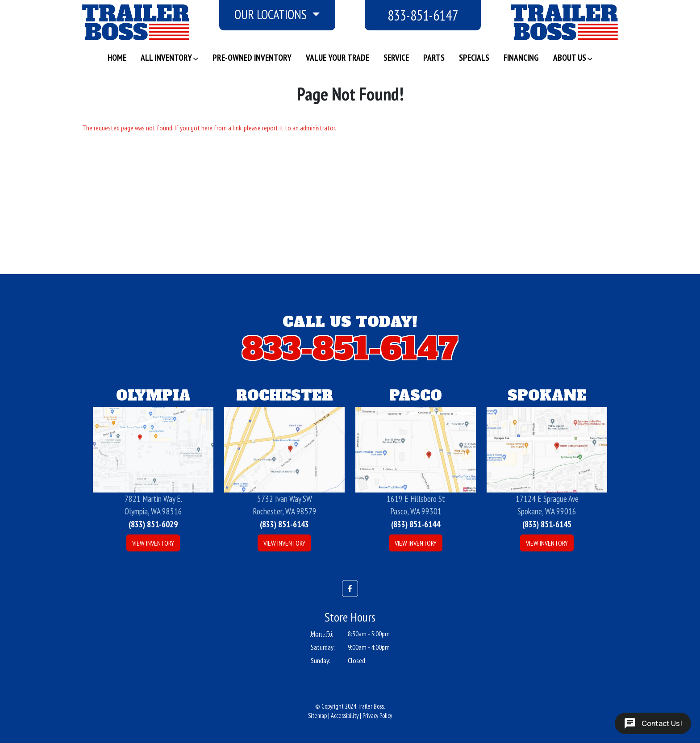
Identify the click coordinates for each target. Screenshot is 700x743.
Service (396, 57)
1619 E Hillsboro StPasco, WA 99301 (416, 505)
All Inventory (166, 57)
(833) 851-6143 (284, 524)
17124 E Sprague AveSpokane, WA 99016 (547, 505)
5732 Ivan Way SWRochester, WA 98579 (285, 505)
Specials (474, 57)
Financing (521, 57)
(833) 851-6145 (547, 524)
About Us (570, 57)
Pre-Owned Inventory (252, 57)
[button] (350, 589)
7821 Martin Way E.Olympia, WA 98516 (153, 505)
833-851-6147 (423, 15)
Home (117, 57)
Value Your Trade (337, 57)
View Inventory (153, 543)
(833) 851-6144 (416, 524)
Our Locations (272, 15)
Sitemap (317, 716)
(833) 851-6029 (153, 524)
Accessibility (345, 716)
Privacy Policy (377, 716)
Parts (434, 57)
